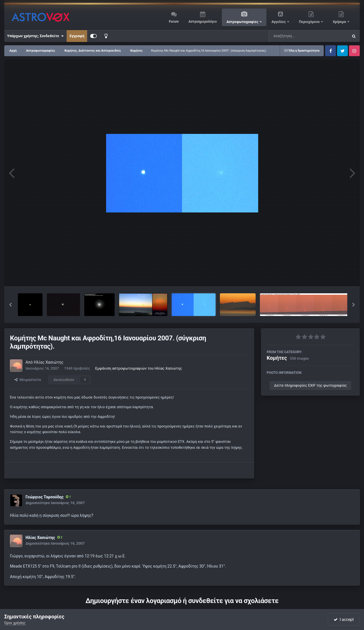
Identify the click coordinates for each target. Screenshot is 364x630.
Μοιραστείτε (28, 380)
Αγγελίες (279, 22)
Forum (174, 22)
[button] (10, 305)
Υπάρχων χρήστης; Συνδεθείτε (35, 36)
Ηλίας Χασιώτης (49, 362)
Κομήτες (277, 358)
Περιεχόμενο (310, 22)
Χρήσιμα (340, 22)
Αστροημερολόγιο (202, 22)
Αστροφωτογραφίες (243, 22)
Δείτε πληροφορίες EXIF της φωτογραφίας (310, 385)
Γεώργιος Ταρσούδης (45, 497)
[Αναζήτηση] (297, 36)
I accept (344, 620)
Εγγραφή (77, 36)
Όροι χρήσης (15, 623)
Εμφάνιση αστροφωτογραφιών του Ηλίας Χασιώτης (139, 368)
